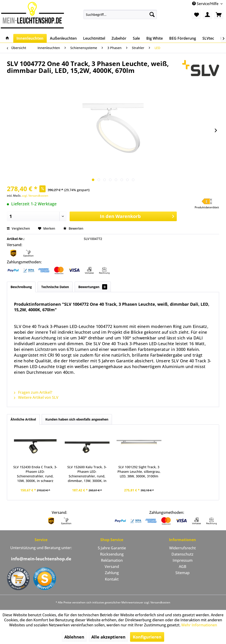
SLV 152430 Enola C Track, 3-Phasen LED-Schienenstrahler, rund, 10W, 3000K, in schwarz (35, 474)
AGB (182, 567)
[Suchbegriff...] (120, 14)
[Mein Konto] (207, 14)
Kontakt (112, 579)
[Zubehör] (119, 38)
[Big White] (155, 38)
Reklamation (112, 560)
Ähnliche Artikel (23, 419)
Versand (112, 567)
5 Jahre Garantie (112, 548)
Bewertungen (93, 287)
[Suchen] (152, 14)
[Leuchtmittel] (94, 38)
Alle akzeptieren (108, 637)
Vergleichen (18, 228)
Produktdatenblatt (207, 207)
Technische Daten (55, 287)
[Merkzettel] (196, 14)
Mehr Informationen (199, 625)
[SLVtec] (208, 38)
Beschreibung (21, 287)
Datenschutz (182, 554)
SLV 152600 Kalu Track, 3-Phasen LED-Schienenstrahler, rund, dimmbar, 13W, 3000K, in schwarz (87, 474)
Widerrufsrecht (182, 548)
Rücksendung (112, 554)
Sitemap (182, 573)
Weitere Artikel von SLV (36, 397)
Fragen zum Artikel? (33, 392)
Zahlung (112, 573)
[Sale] (136, 38)
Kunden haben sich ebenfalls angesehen (77, 419)
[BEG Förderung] (183, 38)
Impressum (183, 560)
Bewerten (73, 228)
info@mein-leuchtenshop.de (41, 559)
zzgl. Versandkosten (35, 196)
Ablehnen (74, 637)
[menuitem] (120, 14)
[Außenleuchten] (63, 38)
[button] (207, 204)
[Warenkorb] (219, 14)
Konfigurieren (147, 637)
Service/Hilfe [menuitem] (206, 4)
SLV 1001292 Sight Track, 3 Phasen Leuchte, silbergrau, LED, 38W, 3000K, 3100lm (139, 472)
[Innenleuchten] (30, 38)
